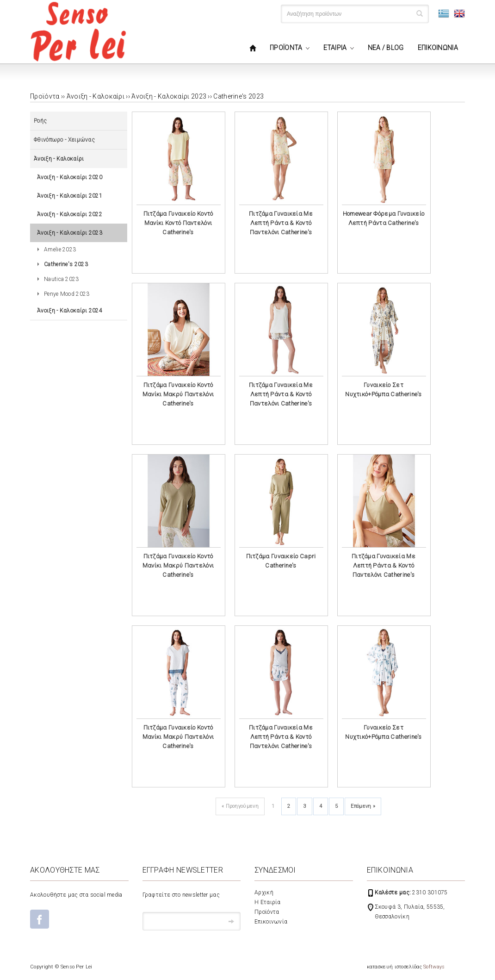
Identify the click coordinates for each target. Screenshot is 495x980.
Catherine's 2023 (238, 96)
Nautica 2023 (62, 279)
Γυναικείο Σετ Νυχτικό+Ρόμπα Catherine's (384, 390)
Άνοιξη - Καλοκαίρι (96, 96)
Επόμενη (363, 806)
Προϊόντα (267, 912)
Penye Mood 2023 (67, 294)
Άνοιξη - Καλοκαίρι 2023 (169, 96)
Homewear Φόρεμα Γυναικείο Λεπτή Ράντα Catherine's (384, 218)
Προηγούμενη (240, 806)
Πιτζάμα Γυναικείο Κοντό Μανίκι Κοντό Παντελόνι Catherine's (178, 223)
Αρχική (264, 893)
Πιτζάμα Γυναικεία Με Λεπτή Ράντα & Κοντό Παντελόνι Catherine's (281, 223)
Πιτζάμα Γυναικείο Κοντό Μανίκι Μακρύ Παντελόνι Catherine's (178, 394)
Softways (434, 967)
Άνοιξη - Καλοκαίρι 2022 (70, 214)
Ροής (40, 121)
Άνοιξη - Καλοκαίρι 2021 (70, 196)
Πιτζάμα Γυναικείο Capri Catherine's (281, 561)
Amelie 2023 (60, 250)
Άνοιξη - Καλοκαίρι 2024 (70, 311)
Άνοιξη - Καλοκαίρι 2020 (70, 177)
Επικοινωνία (271, 922)
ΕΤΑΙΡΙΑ (335, 48)
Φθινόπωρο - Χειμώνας (64, 140)
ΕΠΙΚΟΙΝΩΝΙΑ (438, 48)
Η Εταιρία (268, 902)
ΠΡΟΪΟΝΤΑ (286, 48)
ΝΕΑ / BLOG (386, 48)
